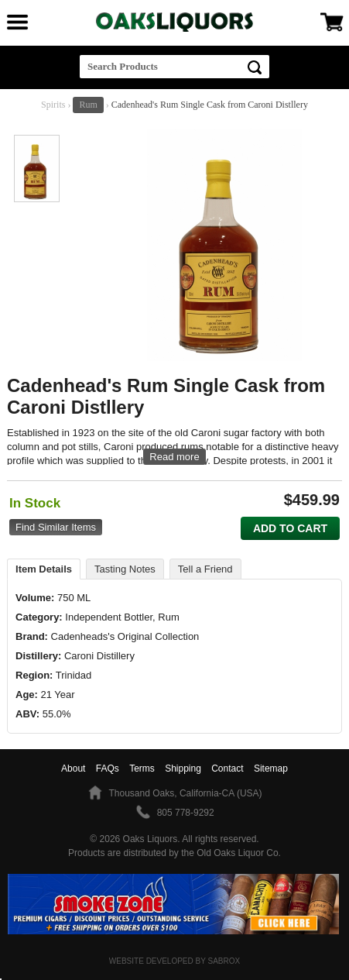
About (73, 769)
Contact (227, 769)
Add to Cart (290, 528)
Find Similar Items (56, 527)
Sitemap (271, 769)
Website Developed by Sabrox (174, 961)
